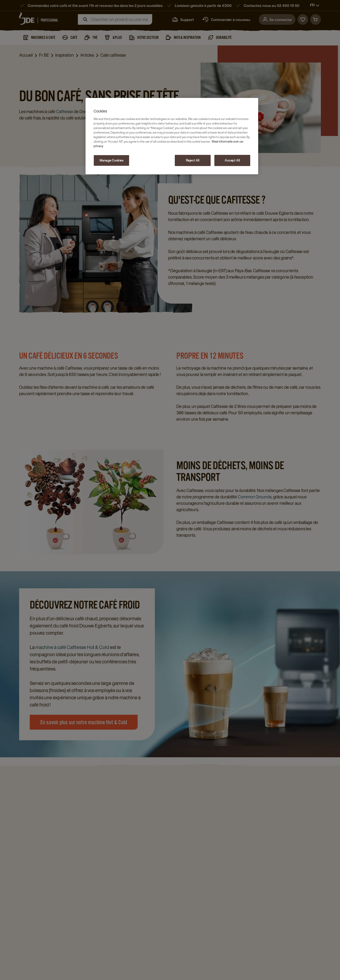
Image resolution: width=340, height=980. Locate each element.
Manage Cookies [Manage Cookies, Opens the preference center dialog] (112, 160)
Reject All (193, 160)
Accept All (232, 160)
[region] (172, 136)
